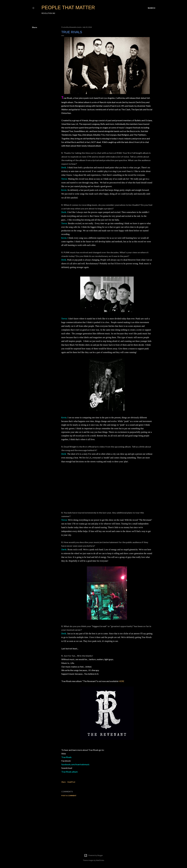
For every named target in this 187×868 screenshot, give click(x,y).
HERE (121, 681)
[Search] (151, 8)
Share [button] (34, 27)
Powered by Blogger (93, 855)
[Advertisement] (107, 822)
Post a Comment (69, 796)
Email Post (71, 782)
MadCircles (100, 860)
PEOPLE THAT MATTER (68, 8)
